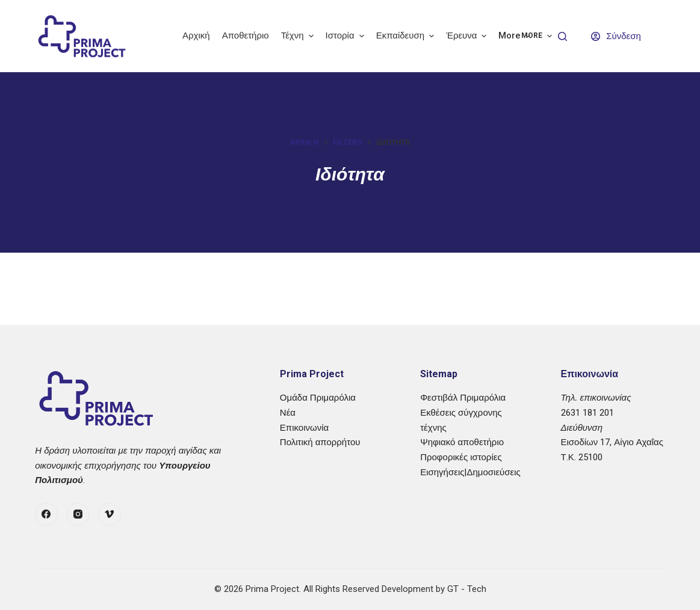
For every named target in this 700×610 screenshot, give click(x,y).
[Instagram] (78, 514)
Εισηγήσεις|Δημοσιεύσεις (470, 472)
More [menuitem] (516, 36)
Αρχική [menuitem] (196, 35)
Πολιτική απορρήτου (320, 442)
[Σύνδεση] (616, 36)
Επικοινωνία (304, 428)
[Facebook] (46, 514)
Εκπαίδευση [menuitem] (407, 36)
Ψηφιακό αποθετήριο (462, 442)
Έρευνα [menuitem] (468, 36)
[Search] (562, 36)
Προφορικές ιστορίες (461, 457)
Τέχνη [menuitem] (299, 36)
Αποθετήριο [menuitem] (246, 35)
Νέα (288, 413)
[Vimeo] (110, 514)
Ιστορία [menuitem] (346, 36)
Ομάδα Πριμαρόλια (318, 398)
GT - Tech (467, 589)
